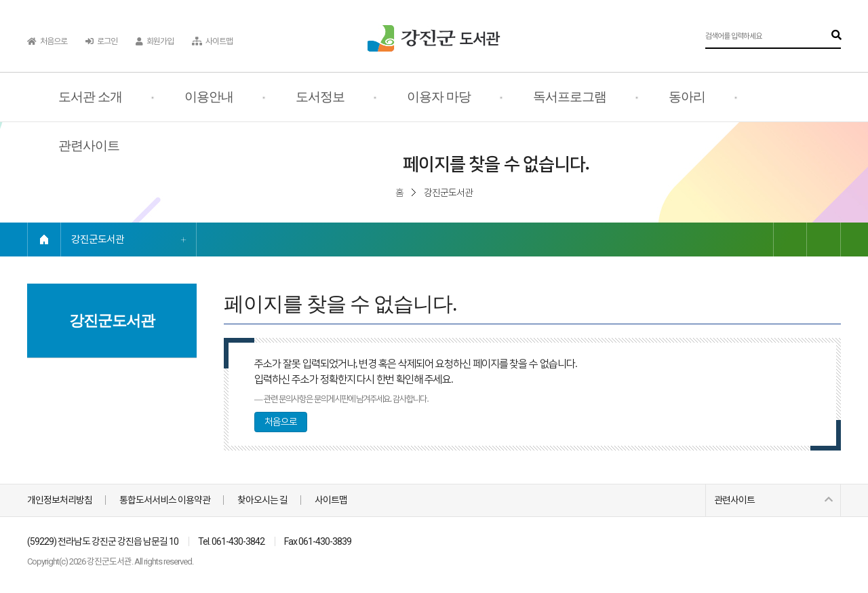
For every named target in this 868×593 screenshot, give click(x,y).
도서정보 (320, 97)
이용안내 (209, 97)
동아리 (687, 97)
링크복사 (790, 240)
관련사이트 (89, 146)
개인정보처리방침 (60, 500)
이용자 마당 (439, 97)
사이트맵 (212, 41)
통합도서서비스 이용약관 (165, 500)
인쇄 (824, 240)
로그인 (101, 41)
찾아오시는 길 (262, 500)
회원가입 (155, 41)
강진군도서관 (98, 240)
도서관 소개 (90, 97)
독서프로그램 (570, 97)
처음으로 (47, 41)
